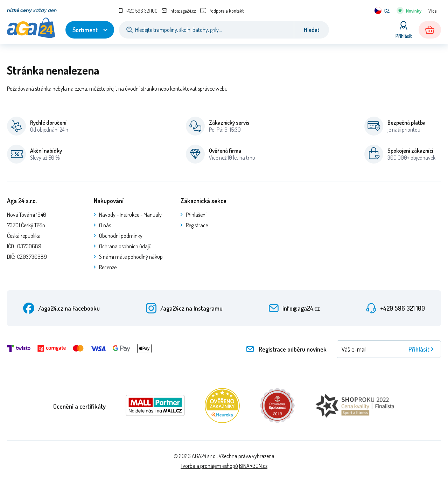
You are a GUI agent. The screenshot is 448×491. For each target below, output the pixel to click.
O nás (105, 225)
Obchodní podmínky (121, 236)
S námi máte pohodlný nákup (131, 257)
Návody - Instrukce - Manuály (130, 215)
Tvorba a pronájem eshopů (209, 466)
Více (432, 11)
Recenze (108, 267)
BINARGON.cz (253, 466)
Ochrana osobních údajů (125, 246)
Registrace (197, 225)
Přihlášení (196, 215)
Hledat (312, 30)
